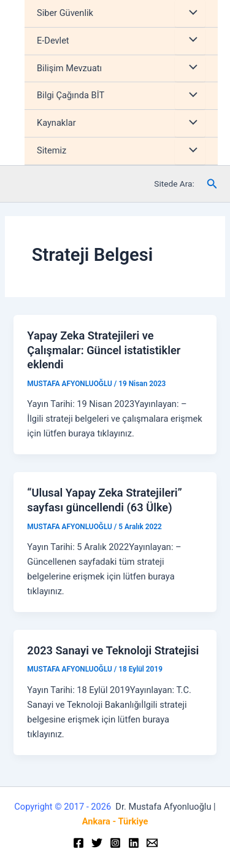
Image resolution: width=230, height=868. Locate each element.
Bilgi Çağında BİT (71, 95)
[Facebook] (79, 843)
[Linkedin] (134, 843)
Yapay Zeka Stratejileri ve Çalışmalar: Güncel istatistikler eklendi (104, 350)
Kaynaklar (56, 123)
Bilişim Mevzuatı (69, 68)
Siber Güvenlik (65, 13)
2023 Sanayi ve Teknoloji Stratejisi (113, 650)
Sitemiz (52, 150)
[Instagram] (115, 843)
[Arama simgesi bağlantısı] (212, 184)
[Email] (152, 843)
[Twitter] (97, 843)
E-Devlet (53, 41)
